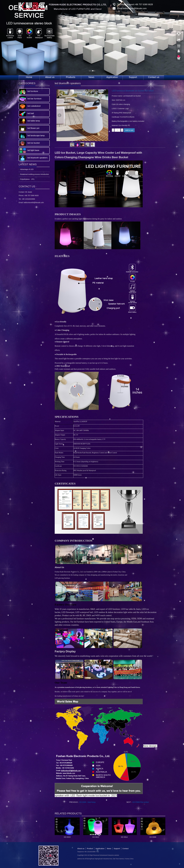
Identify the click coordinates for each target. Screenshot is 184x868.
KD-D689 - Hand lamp (87, 802)
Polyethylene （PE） (28, 179)
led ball (31, 113)
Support (133, 77)
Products (71, 77)
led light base (33, 150)
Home (29, 77)
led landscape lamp (36, 136)
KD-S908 (153, 837)
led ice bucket (34, 143)
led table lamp (34, 121)
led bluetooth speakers (37, 158)
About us (50, 77)
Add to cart (129, 130)
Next (102, 115)
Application (112, 77)
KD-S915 (67, 837)
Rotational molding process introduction (35, 174)
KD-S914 (124, 837)
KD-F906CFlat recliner (141, 802)
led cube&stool (34, 106)
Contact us (154, 77)
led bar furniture (34, 99)
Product (90, 849)
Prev (59, 115)
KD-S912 (96, 837)
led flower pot (33, 128)
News (91, 77)
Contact (126, 849)
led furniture (33, 91)
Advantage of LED (27, 169)
